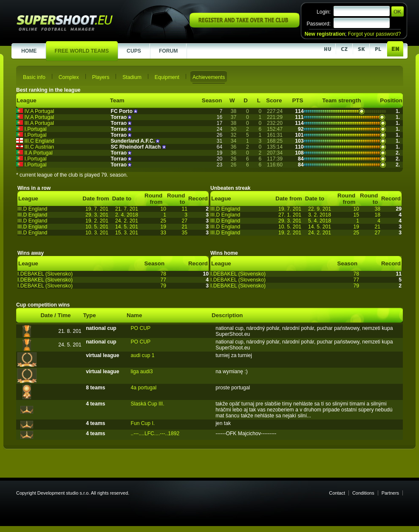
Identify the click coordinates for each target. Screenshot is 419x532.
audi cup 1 (142, 355)
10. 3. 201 (97, 233)
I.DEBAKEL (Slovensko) (45, 274)
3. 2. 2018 (320, 215)
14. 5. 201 (127, 227)
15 (356, 215)
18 (377, 215)
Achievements (209, 77)
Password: (318, 24)
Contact (337, 493)
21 (184, 227)
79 (163, 286)
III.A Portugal (39, 123)
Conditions (363, 493)
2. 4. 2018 (127, 215)
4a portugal (143, 388)
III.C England (39, 141)
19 (163, 227)
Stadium (132, 77)
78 (163, 274)
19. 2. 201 (97, 221)
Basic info (34, 77)
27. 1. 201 (290, 215)
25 (163, 221)
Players (101, 77)
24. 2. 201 (127, 221)
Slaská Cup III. (147, 404)
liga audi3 (142, 372)
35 (184, 233)
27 (184, 221)
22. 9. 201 (320, 209)
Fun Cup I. (143, 423)
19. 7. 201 (97, 209)
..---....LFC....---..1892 (155, 433)
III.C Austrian (39, 147)
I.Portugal (35, 129)
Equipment (167, 77)
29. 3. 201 (97, 215)
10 (163, 209)
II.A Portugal (38, 153)
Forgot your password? (374, 34)
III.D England (32, 209)
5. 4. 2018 (320, 221)
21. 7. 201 (127, 209)
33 (163, 233)
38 (377, 209)
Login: (324, 12)
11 (184, 209)
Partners (390, 493)
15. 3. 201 (127, 233)
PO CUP (140, 328)
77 (163, 280)
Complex (69, 77)
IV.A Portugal (39, 111)
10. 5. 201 (97, 227)
